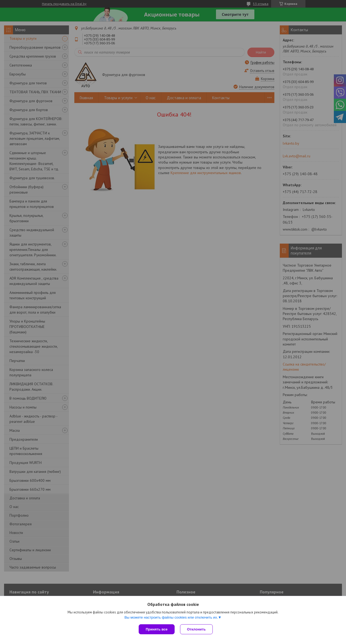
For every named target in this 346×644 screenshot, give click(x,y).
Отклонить (196, 629)
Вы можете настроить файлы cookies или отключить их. (171, 617)
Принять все (157, 629)
